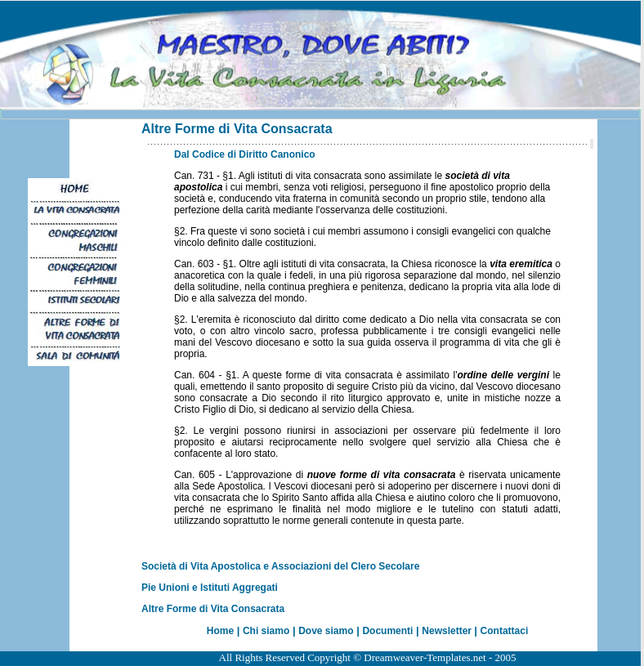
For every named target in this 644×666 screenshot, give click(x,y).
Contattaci (505, 631)
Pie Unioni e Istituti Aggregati (210, 588)
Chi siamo (266, 631)
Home (220, 631)
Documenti (387, 631)
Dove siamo (326, 631)
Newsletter (448, 631)
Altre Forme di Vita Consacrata (213, 609)
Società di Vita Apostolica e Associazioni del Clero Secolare (280, 566)
